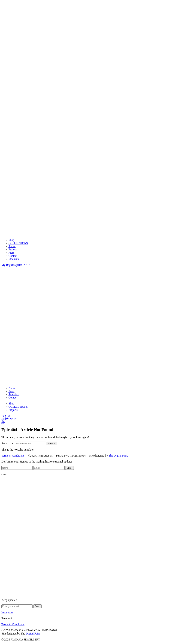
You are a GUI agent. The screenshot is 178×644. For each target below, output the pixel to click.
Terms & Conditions (13, 456)
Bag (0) (6, 416)
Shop (11, 240)
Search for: (8, 443)
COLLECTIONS (18, 243)
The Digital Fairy (118, 456)
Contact (13, 256)
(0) (3, 422)
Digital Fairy (33, 634)
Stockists (14, 259)
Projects (13, 249)
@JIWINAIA (23, 265)
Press (11, 253)
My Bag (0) (8, 265)
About (12, 246)
